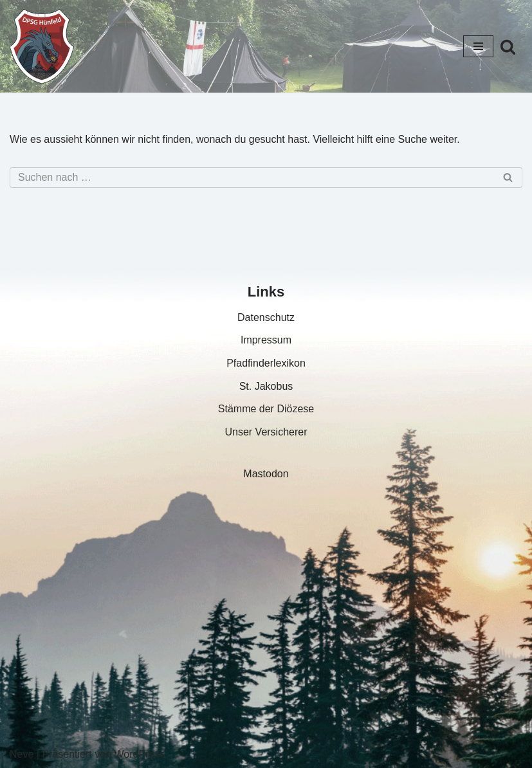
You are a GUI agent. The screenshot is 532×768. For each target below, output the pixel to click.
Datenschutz (266, 317)
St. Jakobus (266, 386)
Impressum (266, 340)
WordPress (139, 754)
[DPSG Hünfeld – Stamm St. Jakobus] (42, 46)
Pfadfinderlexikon (266, 363)
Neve (22, 754)
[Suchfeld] (508, 47)
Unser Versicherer (266, 432)
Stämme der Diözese (266, 409)
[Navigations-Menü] (478, 46)
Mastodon (266, 474)
